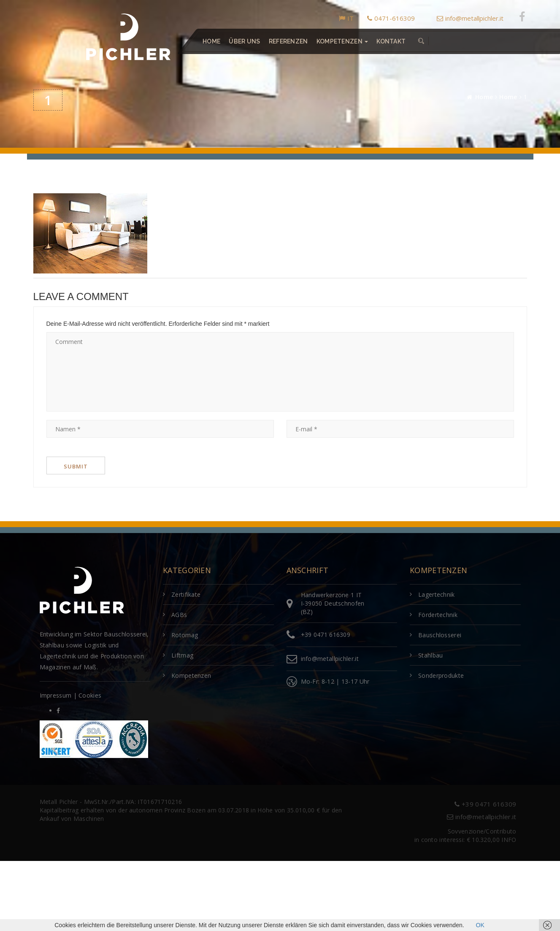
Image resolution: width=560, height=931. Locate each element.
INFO (509, 840)
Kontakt (391, 41)
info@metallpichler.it (470, 18)
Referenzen (288, 41)
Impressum (56, 695)
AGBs (179, 615)
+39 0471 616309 (326, 635)
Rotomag (185, 635)
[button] (421, 41)
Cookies (90, 695)
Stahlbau (430, 655)
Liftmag (182, 655)
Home (211, 41)
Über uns (244, 41)
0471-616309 (391, 18)
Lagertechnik (437, 594)
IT (346, 18)
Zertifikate (186, 594)
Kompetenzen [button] (342, 41)
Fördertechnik (438, 615)
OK (480, 925)
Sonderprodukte (441, 675)
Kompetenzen (191, 675)
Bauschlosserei (440, 635)
